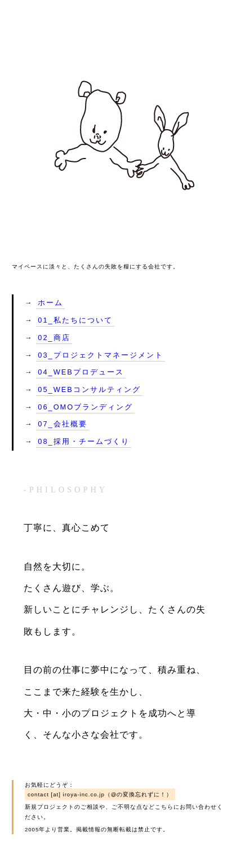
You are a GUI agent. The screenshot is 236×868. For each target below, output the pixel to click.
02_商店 (54, 338)
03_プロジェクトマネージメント (100, 355)
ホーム (50, 303)
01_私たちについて (75, 320)
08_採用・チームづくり (83, 441)
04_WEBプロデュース (81, 372)
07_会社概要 (62, 424)
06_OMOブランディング (85, 407)
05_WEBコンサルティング (89, 389)
